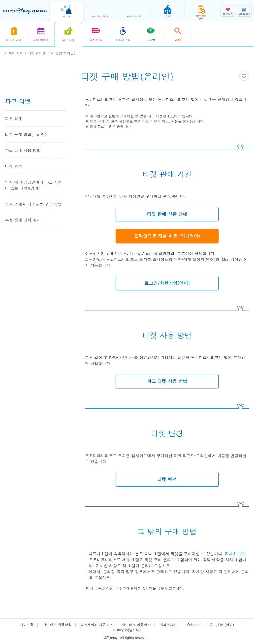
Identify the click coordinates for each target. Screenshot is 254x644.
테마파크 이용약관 (136, 625)
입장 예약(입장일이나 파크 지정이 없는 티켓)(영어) (33, 185)
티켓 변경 (167, 479)
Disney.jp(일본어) (127, 630)
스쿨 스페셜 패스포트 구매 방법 (33, 204)
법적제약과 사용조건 (97, 625)
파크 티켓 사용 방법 (167, 381)
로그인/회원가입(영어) (167, 283)
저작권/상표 (169, 625)
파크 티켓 (14, 119)
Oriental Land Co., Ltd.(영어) (211, 625)
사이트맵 (27, 625)
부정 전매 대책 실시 (23, 220)
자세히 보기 (236, 554)
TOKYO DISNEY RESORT (25, 11)
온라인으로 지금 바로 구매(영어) (167, 236)
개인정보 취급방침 (57, 625)
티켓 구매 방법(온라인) (26, 134)
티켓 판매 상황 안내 (167, 214)
